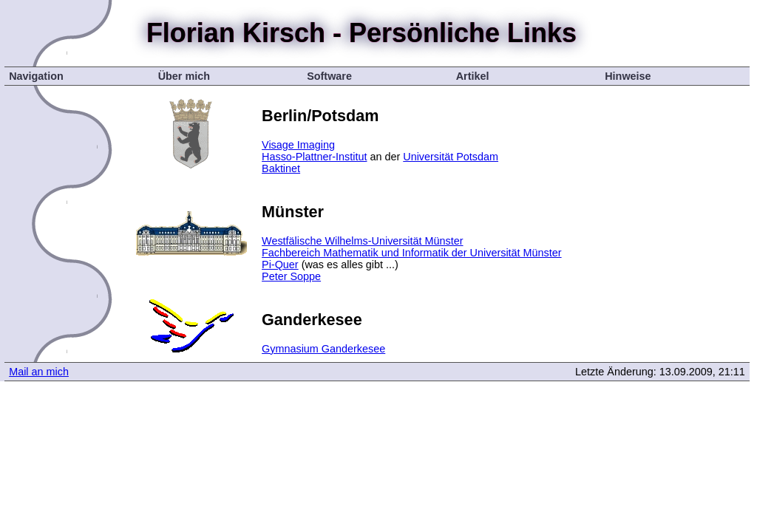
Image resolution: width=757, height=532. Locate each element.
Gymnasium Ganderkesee (323, 349)
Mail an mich (39, 372)
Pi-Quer (280, 265)
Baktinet (281, 168)
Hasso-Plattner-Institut (314, 157)
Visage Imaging (298, 145)
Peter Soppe (291, 276)
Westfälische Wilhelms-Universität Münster (362, 241)
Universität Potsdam (451, 157)
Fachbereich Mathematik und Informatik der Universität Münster (412, 253)
